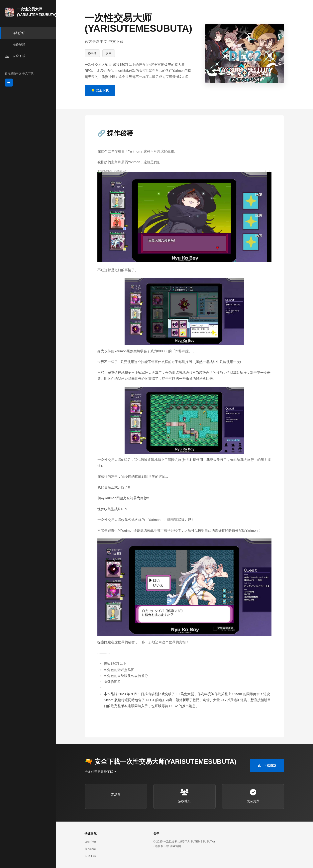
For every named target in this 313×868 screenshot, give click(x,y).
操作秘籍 (90, 849)
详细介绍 (90, 842)
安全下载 (90, 856)
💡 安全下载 (100, 90)
